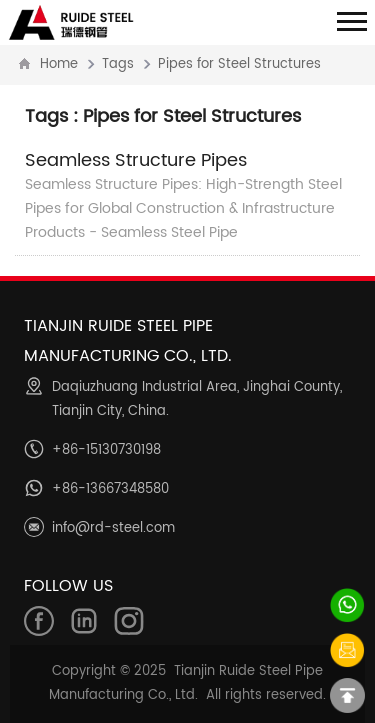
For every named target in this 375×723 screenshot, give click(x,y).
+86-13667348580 (110, 489)
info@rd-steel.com (113, 528)
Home (59, 64)
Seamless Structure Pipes (136, 160)
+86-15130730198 (106, 450)
